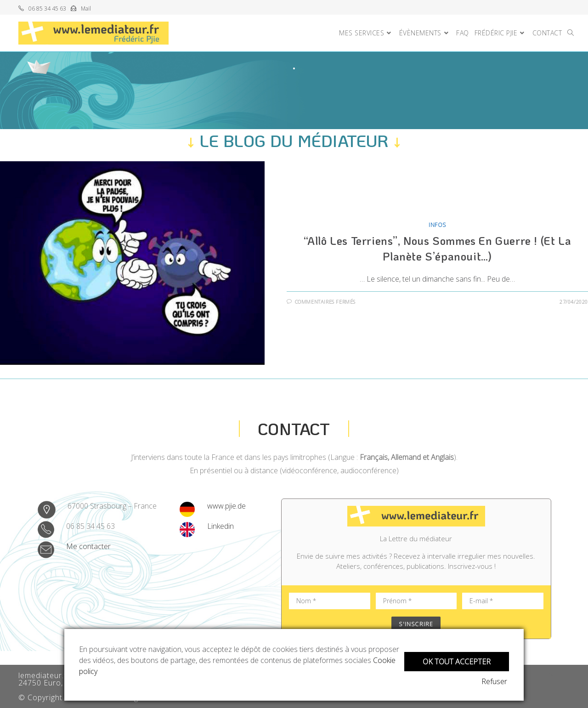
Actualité (559, 674)
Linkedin (220, 526)
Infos (437, 225)
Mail (86, 8)
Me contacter (88, 546)
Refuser (496, 681)
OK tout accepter (457, 661)
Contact (294, 428)
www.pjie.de (226, 506)
